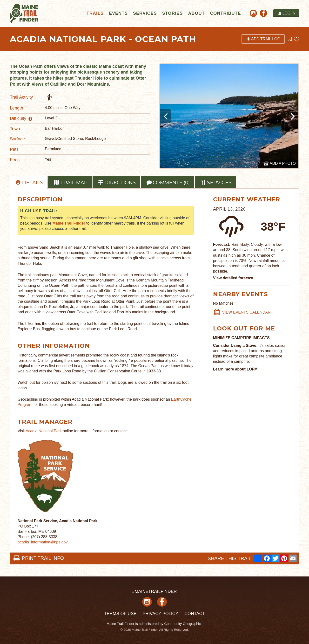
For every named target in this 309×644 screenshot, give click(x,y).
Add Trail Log (263, 39)
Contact (195, 614)
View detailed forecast (233, 278)
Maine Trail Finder (69, 223)
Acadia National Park (44, 431)
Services (145, 13)
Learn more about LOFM (235, 369)
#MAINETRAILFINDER (154, 591)
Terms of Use (120, 614)
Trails (95, 13)
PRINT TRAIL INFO (39, 558)
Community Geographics (183, 624)
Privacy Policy (160, 614)
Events (118, 13)
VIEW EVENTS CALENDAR (242, 312)
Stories (173, 13)
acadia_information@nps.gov (43, 542)
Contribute (225, 13)
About (196, 13)
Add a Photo (280, 164)
